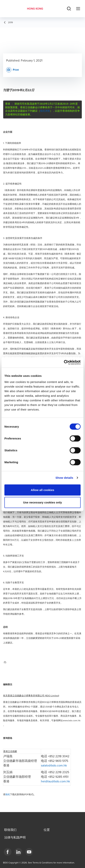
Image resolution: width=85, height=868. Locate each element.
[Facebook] (8, 852)
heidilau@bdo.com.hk (55, 781)
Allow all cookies (43, 490)
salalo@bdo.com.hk (54, 765)
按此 (8, 794)
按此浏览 (45, 111)
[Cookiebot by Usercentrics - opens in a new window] (64, 362)
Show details (64, 478)
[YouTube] (29, 852)
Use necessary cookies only (43, 502)
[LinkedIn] (18, 852)
